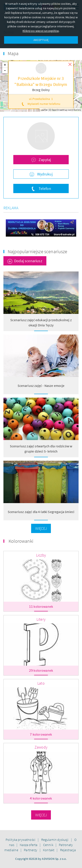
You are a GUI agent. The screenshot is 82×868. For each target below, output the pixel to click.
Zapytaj (44, 160)
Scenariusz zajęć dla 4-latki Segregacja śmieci (41, 512)
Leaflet (44, 110)
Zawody (41, 747)
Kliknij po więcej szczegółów (41, 31)
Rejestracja (68, 850)
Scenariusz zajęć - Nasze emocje (41, 386)
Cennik (49, 845)
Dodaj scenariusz (28, 261)
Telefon (44, 188)
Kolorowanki (21, 541)
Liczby (41, 555)
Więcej (41, 528)
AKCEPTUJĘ (41, 40)
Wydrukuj (44, 174)
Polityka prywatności (21, 840)
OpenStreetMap (59, 110)
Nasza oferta (29, 845)
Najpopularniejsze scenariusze (38, 251)
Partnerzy (31, 850)
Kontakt (49, 850)
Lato (41, 683)
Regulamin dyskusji (55, 840)
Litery (41, 619)
